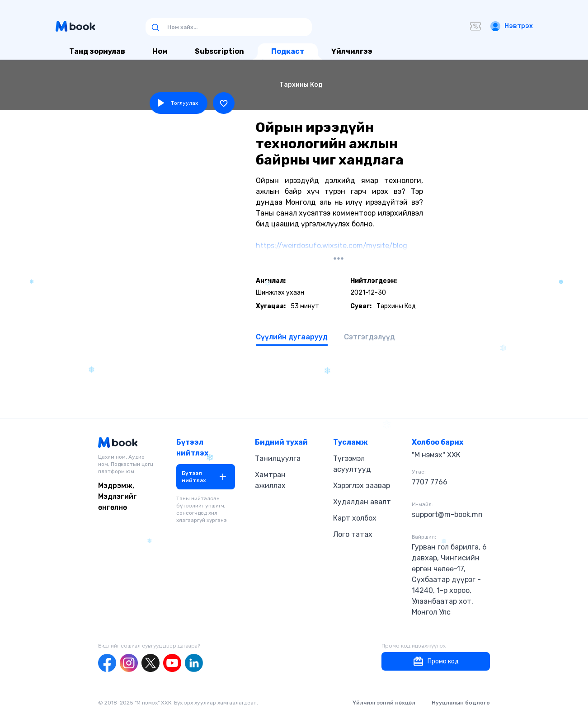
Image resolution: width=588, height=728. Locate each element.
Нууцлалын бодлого (461, 703)
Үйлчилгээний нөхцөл (384, 703)
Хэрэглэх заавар (362, 486)
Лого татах (353, 534)
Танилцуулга (278, 458)
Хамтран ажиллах (270, 480)
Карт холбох (355, 518)
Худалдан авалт (362, 502)
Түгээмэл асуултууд (352, 464)
